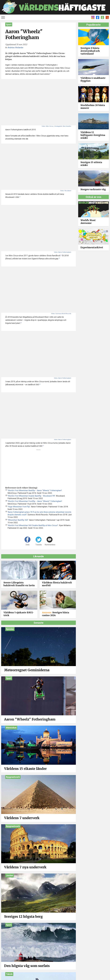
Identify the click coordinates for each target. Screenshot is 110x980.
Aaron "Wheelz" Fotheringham (30, 719)
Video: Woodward (66, 191)
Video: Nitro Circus (47, 126)
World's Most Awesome (88, 222)
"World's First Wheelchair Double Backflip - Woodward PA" (31, 496)
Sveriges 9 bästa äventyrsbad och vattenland (90, 51)
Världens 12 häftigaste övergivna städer (93, 135)
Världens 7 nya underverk (25, 867)
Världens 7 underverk (22, 818)
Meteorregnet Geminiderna (27, 670)
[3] (61, 255)
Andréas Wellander (16, 48)
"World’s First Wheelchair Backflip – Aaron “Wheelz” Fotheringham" (35, 490)
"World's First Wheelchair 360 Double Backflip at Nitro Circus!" (33, 525)
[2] (20, 197)
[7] (43, 446)
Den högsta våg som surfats (27, 966)
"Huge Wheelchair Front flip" (19, 507)
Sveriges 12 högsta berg (23, 917)
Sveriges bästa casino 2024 (56, 614)
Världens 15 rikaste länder (25, 769)
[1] (50, 74)
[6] (40, 384)
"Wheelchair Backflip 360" (18, 520)
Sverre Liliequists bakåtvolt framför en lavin (19, 584)
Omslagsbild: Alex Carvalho (63, 126)
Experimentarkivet (92, 247)
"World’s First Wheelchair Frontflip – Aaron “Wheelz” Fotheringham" (35, 501)
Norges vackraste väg (93, 189)
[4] (59, 258)
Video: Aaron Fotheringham (63, 252)
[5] (21, 323)
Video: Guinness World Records (61, 314)
